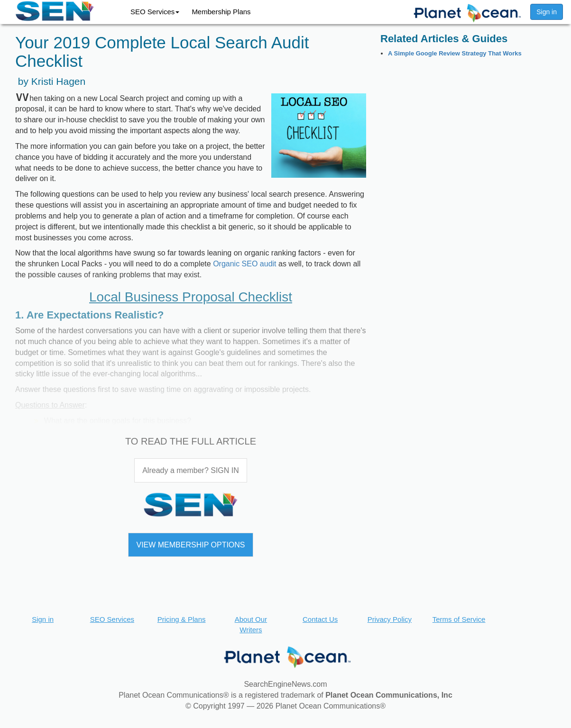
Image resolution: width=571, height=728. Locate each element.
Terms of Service (459, 619)
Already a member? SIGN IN (191, 470)
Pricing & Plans (182, 619)
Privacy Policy (390, 619)
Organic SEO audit (244, 264)
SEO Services (155, 12)
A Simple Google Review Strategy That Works (455, 53)
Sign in (547, 12)
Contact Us (320, 619)
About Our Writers (251, 624)
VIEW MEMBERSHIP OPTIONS (190, 545)
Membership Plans (221, 12)
